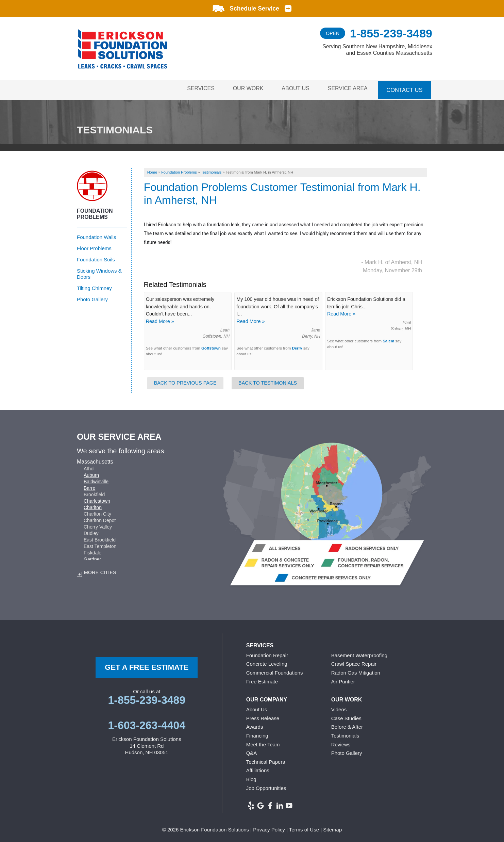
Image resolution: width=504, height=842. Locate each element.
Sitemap (332, 828)
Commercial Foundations (275, 671)
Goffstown (211, 346)
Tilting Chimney (94, 286)
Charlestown (97, 499)
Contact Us (405, 89)
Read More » (160, 320)
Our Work (243, 89)
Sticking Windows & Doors (99, 272)
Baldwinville (96, 480)
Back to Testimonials (268, 381)
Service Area (347, 89)
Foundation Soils (96, 257)
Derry (297, 346)
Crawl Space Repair (354, 662)
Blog (251, 778)
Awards (255, 725)
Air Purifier (343, 679)
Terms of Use (304, 828)
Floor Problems (94, 246)
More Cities (100, 571)
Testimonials (345, 734)
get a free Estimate (147, 666)
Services (194, 89)
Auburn (91, 473)
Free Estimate (262, 679)
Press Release (263, 716)
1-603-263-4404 (147, 724)
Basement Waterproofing (359, 654)
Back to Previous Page (185, 381)
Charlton (93, 506)
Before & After (347, 725)
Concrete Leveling (267, 662)
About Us (293, 89)
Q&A (252, 751)
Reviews (341, 742)
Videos (339, 708)
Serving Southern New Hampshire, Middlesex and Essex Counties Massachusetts (377, 50)
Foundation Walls (96, 235)
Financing (257, 734)
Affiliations (258, 769)
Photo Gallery (92, 297)
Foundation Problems (95, 212)
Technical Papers (266, 760)
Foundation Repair (267, 654)
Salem (388, 339)
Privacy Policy (269, 828)
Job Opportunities (266, 786)
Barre (89, 486)
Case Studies (346, 716)
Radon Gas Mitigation (356, 671)
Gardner (92, 557)
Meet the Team (263, 742)
